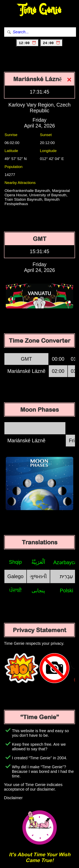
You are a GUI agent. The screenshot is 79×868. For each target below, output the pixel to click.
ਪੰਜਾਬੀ (15, 590)
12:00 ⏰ (27, 43)
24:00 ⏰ (51, 43)
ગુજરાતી (38, 576)
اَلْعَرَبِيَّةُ (38, 562)
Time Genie (39, 10)
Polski (66, 591)
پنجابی (38, 591)
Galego (15, 576)
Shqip (15, 562)
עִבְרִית (66, 576)
